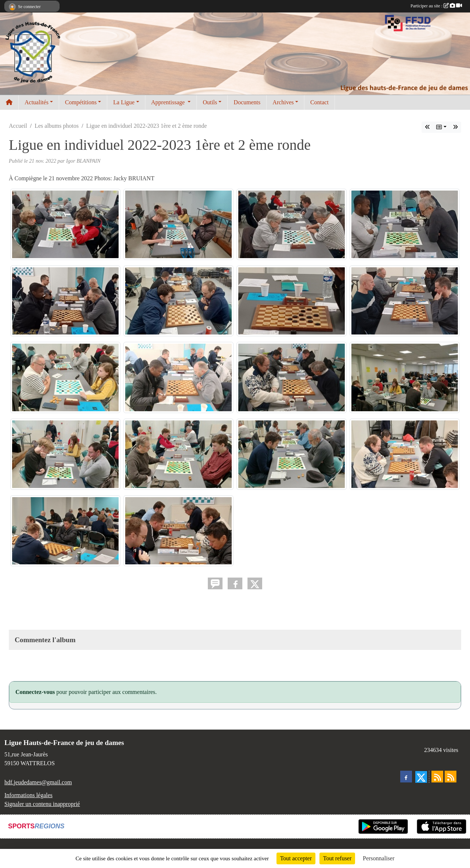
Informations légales (28, 795)
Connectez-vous (35, 692)
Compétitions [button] (81, 102)
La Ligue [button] (124, 102)
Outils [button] (210, 102)
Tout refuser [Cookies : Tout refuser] (337, 858)
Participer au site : (436, 6)
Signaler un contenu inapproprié (42, 804)
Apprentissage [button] (169, 102)
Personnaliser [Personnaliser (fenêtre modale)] (379, 858)
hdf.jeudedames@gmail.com (38, 782)
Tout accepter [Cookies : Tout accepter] (296, 858)
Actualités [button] (37, 102)
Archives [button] (283, 102)
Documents (247, 102)
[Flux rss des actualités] (437, 777)
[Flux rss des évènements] (451, 777)
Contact (319, 102)
